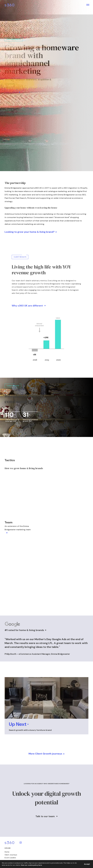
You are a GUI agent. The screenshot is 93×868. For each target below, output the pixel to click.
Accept (87, 864)
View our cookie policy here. (31, 865)
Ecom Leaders (10, 858)
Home (7, 852)
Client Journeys (11, 855)
